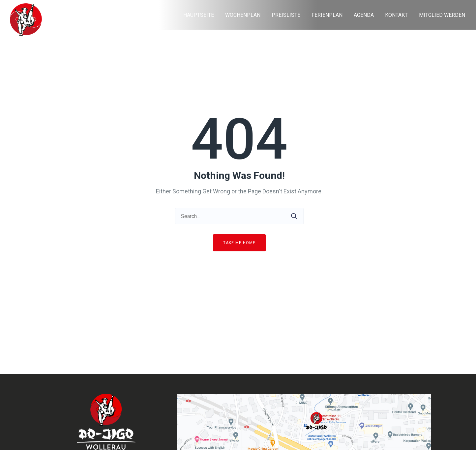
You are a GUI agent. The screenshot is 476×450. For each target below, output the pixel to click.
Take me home (239, 243)
